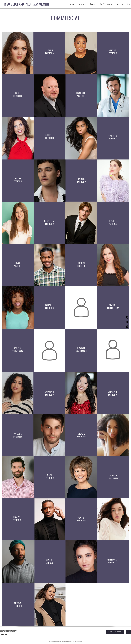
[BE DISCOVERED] (115, 632)
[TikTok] (127, 327)
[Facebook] (127, 317)
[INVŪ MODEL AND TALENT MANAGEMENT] (27, 4)
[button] (92, 4)
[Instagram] (127, 322)
